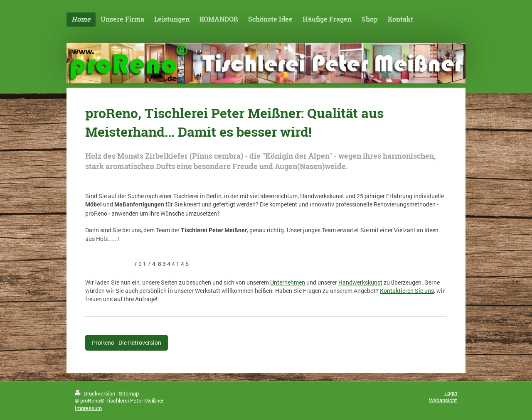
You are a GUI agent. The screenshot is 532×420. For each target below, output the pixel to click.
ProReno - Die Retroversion (127, 343)
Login (451, 393)
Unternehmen (288, 282)
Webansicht (443, 400)
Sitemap (129, 393)
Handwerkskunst (360, 282)
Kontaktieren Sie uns (407, 291)
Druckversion (96, 393)
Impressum (88, 408)
